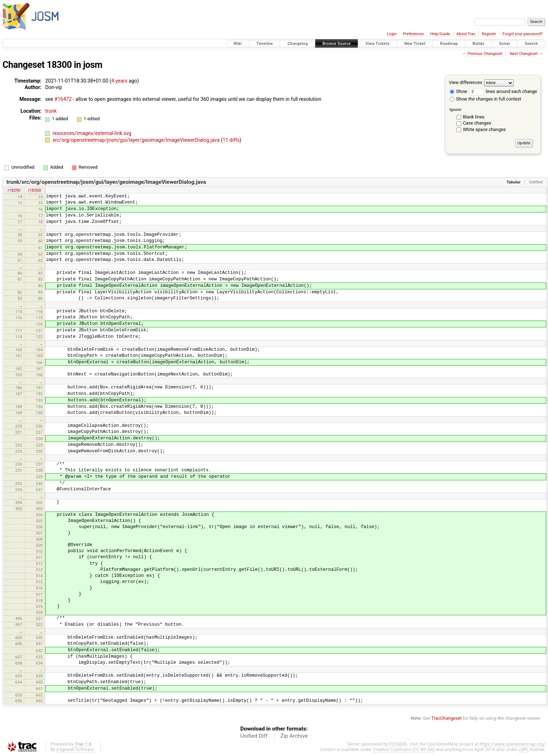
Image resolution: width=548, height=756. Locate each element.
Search (531, 44)
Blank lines (474, 117)
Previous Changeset (485, 54)
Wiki (238, 44)
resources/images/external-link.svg (92, 133)
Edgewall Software (75, 749)
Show (458, 91)
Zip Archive (294, 736)
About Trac (466, 34)
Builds (479, 44)
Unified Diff (254, 736)
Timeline (264, 44)
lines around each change (503, 91)
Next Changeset (524, 54)
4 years (119, 81)
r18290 (14, 190)
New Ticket (415, 44)
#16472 (63, 99)
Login (392, 34)
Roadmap (449, 44)
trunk (51, 111)
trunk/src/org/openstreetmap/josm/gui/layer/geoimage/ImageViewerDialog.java (106, 182)
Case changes (477, 123)
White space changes (484, 129)
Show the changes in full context (485, 99)
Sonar (505, 44)
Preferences (413, 34)
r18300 (35, 190)
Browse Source (337, 44)
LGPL (524, 749)
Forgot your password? (523, 34)
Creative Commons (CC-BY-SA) (404, 749)
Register (489, 34)
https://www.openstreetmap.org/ (512, 744)
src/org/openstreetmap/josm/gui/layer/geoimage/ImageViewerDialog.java (137, 140)
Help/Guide (440, 34)
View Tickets (377, 44)
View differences (466, 82)
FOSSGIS (398, 744)
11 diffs (231, 140)
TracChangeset (447, 718)
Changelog (298, 44)
